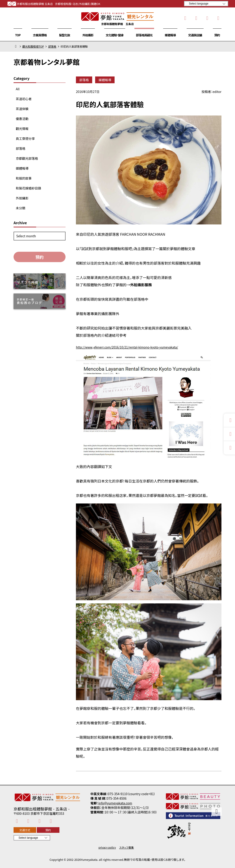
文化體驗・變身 (115, 35)
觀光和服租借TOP (33, 46)
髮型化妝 (65, 35)
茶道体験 (22, 109)
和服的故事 (24, 178)
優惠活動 (22, 119)
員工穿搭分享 (25, 139)
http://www (86, 347)
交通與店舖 (195, 35)
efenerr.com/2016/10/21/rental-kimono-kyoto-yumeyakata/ (146, 347)
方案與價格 (40, 35)
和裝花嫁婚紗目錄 (28, 188)
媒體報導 (170, 35)
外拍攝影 (88, 35)
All (18, 89)
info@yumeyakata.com (115, 803)
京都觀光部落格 (27, 158)
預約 (217, 35)
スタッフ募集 (127, 847)
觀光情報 (22, 129)
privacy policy (107, 847)
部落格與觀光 (144, 35)
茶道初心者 (24, 99)
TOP (18, 35)
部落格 (52, 46)
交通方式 (25, 830)
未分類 (21, 208)
